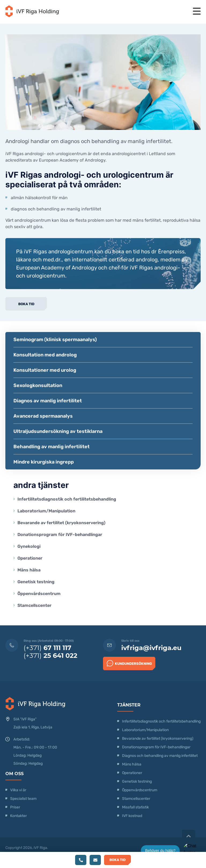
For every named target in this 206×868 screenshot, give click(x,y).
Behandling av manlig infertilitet (51, 447)
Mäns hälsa (29, 570)
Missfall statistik (135, 807)
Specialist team (23, 799)
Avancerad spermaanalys (43, 416)
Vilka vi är (18, 790)
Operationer (30, 558)
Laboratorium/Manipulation (46, 511)
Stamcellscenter (34, 605)
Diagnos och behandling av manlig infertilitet (160, 756)
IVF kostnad (132, 816)
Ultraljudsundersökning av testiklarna (58, 431)
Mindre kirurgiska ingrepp (44, 462)
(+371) (47, 648)
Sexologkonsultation (38, 385)
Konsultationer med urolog (45, 370)
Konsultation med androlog (45, 355)
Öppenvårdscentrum (39, 594)
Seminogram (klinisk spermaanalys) (55, 340)
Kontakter (19, 816)
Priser (15, 807)
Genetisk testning (36, 582)
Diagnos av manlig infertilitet (48, 401)
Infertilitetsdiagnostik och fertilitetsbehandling (67, 499)
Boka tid (26, 304)
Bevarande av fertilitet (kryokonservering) (61, 523)
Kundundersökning (129, 663)
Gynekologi (29, 546)
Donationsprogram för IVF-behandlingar (60, 535)
